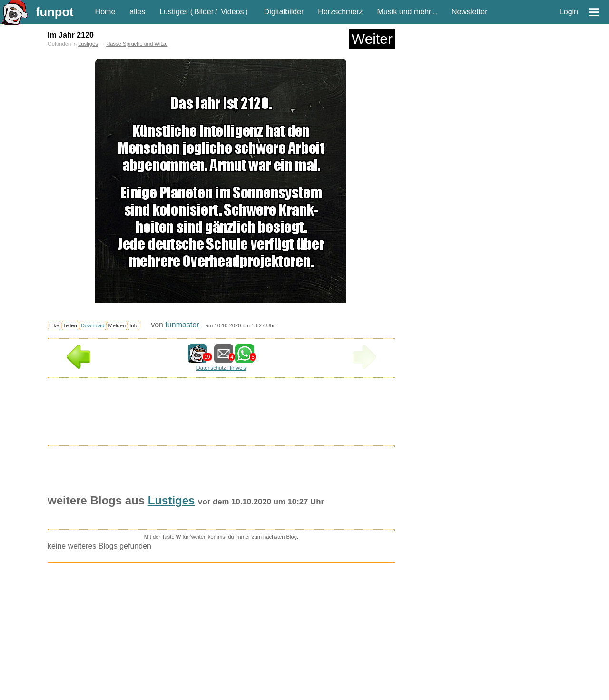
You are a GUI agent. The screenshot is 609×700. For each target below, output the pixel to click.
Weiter (372, 39)
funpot (55, 12)
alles (137, 12)
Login (569, 12)
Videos (232, 12)
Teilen (70, 325)
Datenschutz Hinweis (221, 368)
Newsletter (470, 12)
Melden (117, 325)
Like (54, 325)
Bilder (204, 12)
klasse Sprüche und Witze (137, 44)
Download (93, 325)
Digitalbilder (284, 12)
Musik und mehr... (407, 12)
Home (105, 12)
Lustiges (174, 12)
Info (134, 325)
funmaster (182, 325)
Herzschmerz (340, 12)
